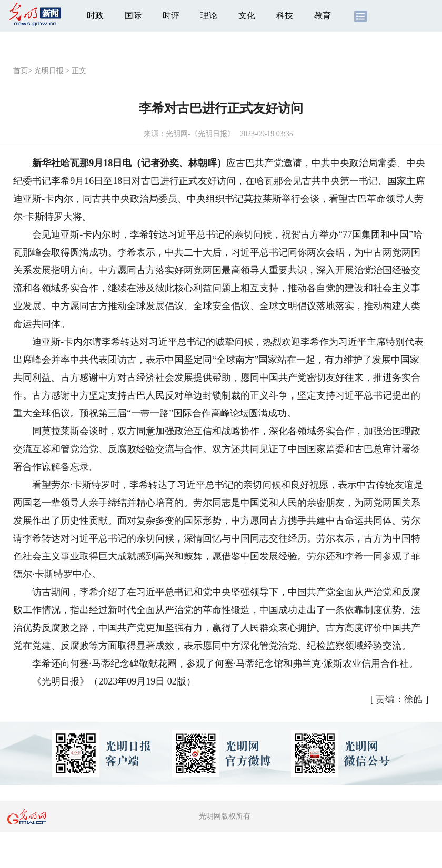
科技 (285, 16)
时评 (171, 16)
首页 (21, 71)
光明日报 (49, 71)
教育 (323, 16)
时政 (95, 16)
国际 (133, 16)
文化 (247, 16)
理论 (209, 16)
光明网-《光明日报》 (200, 134)
